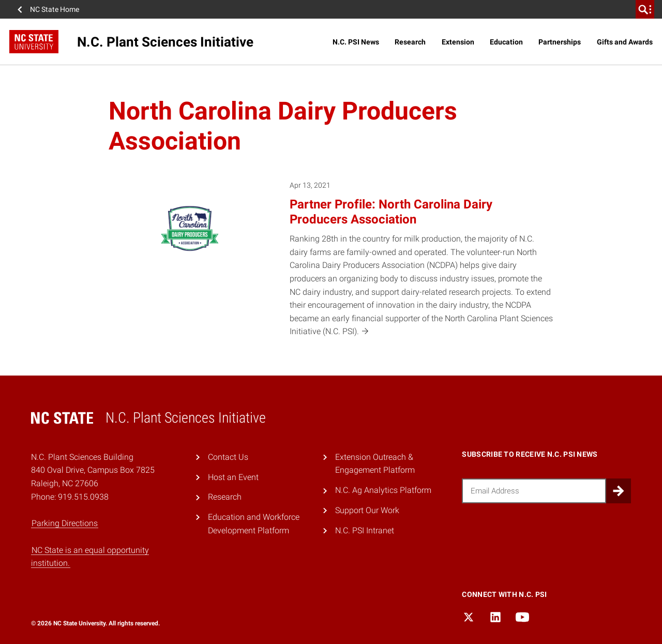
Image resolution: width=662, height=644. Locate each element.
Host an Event (233, 477)
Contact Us (228, 457)
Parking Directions (65, 523)
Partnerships (560, 42)
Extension (458, 42)
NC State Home (55, 9)
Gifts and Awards (625, 42)
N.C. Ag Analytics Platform (383, 490)
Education (506, 42)
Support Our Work (367, 510)
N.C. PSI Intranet (365, 530)
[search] (645, 9)
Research (410, 42)
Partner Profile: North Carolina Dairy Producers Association (391, 212)
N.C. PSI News (356, 42)
